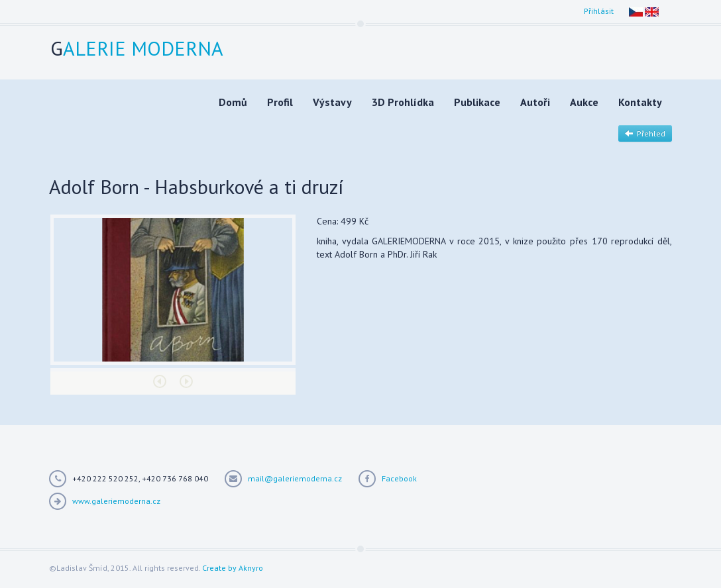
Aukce (584, 102)
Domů (233, 102)
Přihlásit (599, 11)
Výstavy (332, 102)
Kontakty (640, 102)
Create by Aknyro (233, 568)
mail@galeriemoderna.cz (295, 478)
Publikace (477, 102)
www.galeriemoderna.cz (116, 501)
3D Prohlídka (403, 102)
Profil (280, 102)
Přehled (645, 133)
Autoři (535, 102)
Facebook (399, 478)
